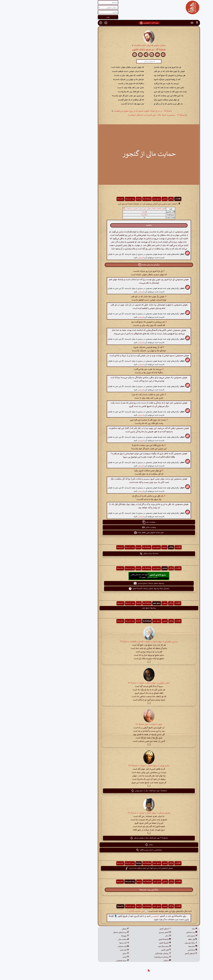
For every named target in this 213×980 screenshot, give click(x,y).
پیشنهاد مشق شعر (106, 608)
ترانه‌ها (96, 199)
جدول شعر (150, 936)
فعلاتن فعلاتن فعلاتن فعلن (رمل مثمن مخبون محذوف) (104, 209)
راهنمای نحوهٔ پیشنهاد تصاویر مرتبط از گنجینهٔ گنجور (107, 589)
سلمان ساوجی (117, 45)
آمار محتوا (82, 943)
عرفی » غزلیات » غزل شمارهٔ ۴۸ (107, 724)
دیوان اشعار (104, 45)
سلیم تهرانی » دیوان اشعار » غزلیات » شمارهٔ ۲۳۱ (107, 766)
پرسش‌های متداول (79, 932)
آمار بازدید (82, 950)
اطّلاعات (135, 199)
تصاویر (122, 199)
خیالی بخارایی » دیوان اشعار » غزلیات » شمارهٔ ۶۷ (107, 683)
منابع (83, 954)
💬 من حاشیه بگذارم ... (95, 911)
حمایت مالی (81, 939)
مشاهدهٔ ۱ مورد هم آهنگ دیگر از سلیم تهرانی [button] (107, 791)
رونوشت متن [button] (106, 522)
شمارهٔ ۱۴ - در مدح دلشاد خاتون (107, 50)
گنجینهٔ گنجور (123, 943)
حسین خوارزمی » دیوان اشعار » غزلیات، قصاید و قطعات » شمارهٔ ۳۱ (106, 642)
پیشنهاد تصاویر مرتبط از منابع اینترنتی (106, 583)
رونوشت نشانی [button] (107, 527)
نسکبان (125, 961)
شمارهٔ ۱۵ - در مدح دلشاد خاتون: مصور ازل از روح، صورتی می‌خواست (100, 111)
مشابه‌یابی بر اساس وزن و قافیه (107, 850)
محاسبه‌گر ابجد (122, 947)
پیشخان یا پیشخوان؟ (120, 957)
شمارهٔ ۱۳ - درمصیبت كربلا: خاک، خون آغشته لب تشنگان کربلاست (114, 115)
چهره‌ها (83, 936)
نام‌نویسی (113, 916)
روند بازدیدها (88, 199)
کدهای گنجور (123, 929)
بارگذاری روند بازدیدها (106, 890)
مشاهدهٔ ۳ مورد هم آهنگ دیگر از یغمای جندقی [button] (107, 838)
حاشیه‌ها (78, 199)
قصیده (102, 212)
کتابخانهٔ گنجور (122, 939)
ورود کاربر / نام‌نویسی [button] (107, 23)
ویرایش (98, 258)
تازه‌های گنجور (149, 954)
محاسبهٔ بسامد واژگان (107, 554)
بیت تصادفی (149, 932)
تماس (83, 957)
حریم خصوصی (80, 961)
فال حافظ (150, 939)
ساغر (126, 936)
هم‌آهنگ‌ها (105, 199)
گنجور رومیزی (123, 932)
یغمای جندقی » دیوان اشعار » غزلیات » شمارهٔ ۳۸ (107, 813)
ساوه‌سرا (102, 215)
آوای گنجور (124, 950)
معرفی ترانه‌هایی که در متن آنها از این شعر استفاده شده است (107, 868)
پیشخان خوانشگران (121, 954)
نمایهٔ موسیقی (149, 943)
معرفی (83, 929)
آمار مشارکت (81, 947)
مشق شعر (114, 199)
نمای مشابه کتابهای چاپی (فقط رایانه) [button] (106, 533)
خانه (152, 929)
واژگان (129, 199)
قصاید (94, 45)
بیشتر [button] (107, 845)
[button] (155, 23)
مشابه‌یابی (150, 950)
